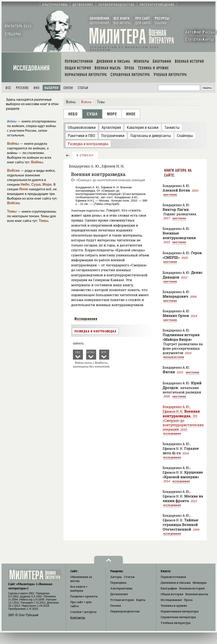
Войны (13, 144)
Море (47, 184)
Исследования (31, 68)
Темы (12, 211)
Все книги (79, 589)
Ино (37, 88)
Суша (36, 184)
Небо (25, 184)
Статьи (83, 88)
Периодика (118, 583)
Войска (13, 171)
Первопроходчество (125, 611)
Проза (188, 600)
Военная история (174, 357)
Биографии (170, 195)
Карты (141, 600)
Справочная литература (178, 617)
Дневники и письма (176, 583)
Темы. (44, 221)
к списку (85, 155)
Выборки (51, 88)
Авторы (116, 577)
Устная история (122, 600)
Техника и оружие (174, 606)
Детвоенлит (119, 594)
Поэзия (116, 606)
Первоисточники (173, 577)
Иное (24, 189)
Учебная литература (176, 623)
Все (8, 88)
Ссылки (83, 612)
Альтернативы (121, 588)
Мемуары (200, 583)
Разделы (84, 596)
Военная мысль (197, 594)
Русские (22, 88)
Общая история (172, 594)
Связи (68, 88)
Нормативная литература (180, 611)
